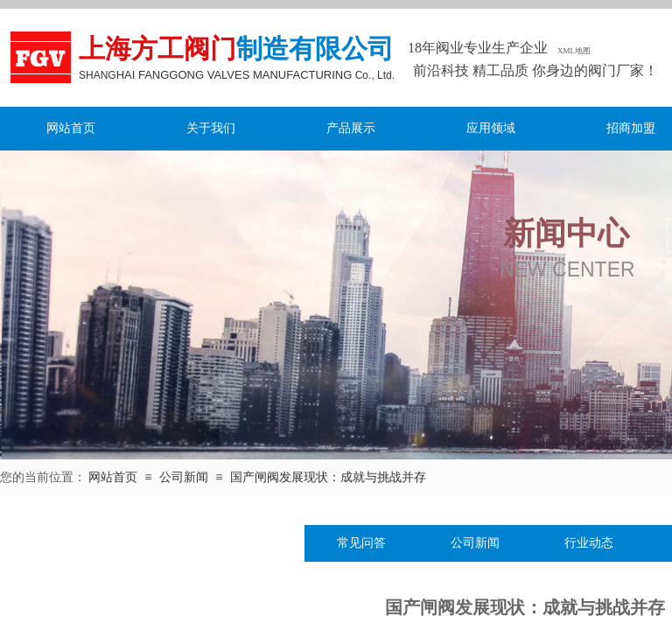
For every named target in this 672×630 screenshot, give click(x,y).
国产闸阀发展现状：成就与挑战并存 (328, 477)
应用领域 (491, 128)
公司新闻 (184, 477)
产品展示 (351, 128)
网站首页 (71, 128)
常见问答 (361, 543)
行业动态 (589, 543)
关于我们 (211, 128)
